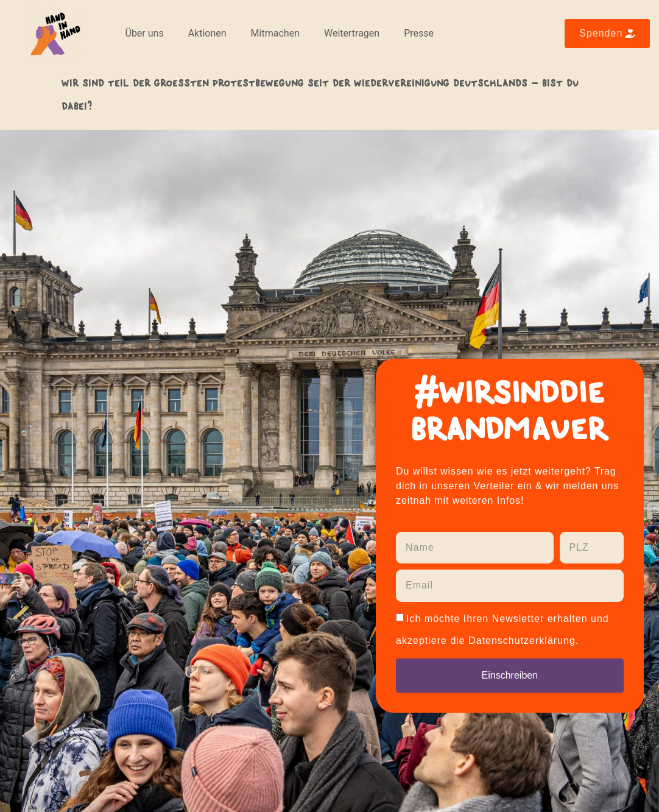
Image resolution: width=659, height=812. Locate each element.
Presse (419, 33)
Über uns (145, 33)
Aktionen (207, 33)
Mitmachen (275, 33)
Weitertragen (352, 33)
